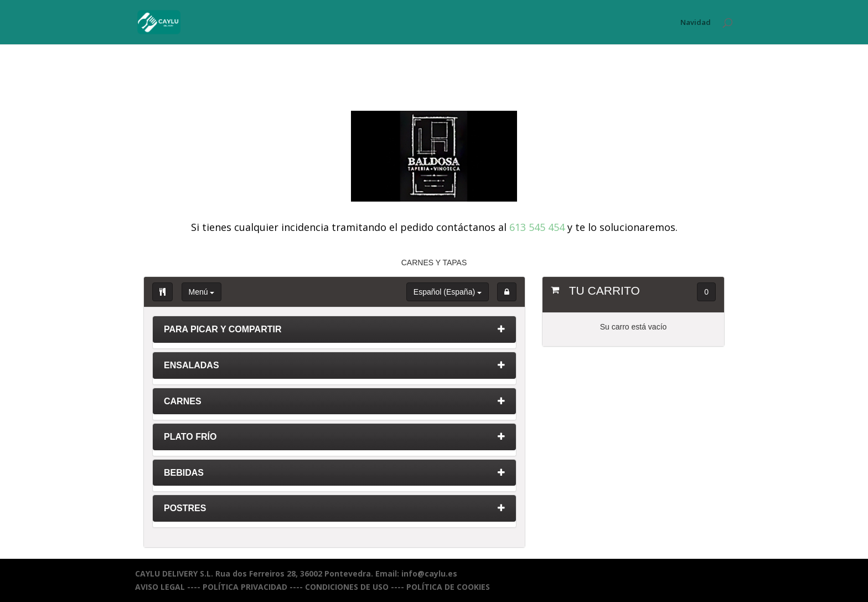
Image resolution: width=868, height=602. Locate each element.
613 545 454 (537, 227)
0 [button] (706, 292)
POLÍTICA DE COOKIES (448, 587)
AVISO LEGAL (160, 587)
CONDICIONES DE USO (347, 587)
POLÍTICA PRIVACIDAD (245, 587)
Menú (202, 292)
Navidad (696, 23)
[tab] (334, 332)
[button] (507, 292)
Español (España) (448, 292)
